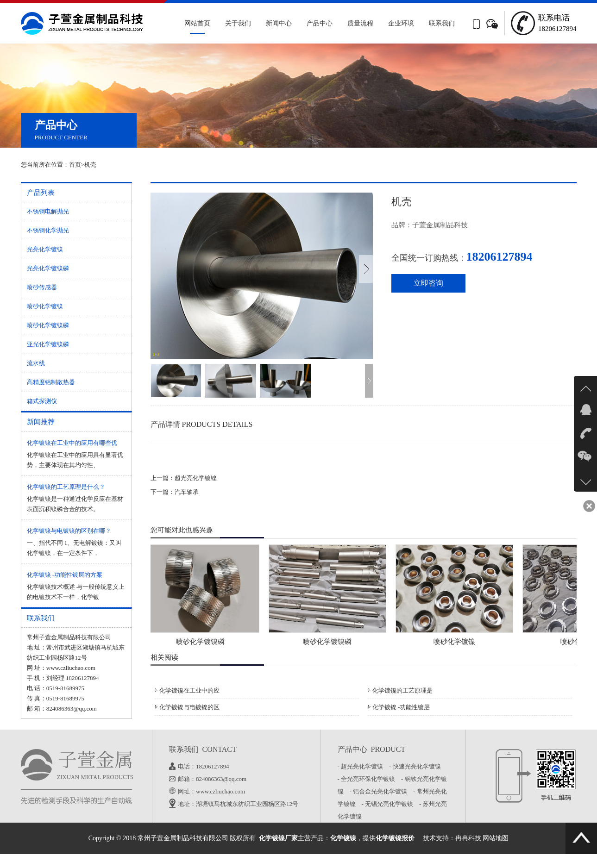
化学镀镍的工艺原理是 (402, 690)
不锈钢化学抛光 (48, 230)
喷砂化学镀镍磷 (48, 325)
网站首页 (197, 23)
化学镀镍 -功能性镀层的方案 (65, 575)
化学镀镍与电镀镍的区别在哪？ (69, 531)
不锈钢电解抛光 (48, 211)
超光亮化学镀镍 (196, 478)
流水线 (36, 363)
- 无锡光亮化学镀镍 (390, 804)
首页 (75, 165)
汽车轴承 (187, 492)
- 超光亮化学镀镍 (363, 766)
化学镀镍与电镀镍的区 (189, 707)
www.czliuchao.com (71, 668)
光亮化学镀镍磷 (48, 268)
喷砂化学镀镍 (45, 306)
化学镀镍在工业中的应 (189, 690)
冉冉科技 (468, 838)
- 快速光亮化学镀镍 (417, 766)
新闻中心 (279, 23)
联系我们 (442, 23)
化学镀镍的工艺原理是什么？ (66, 487)
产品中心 (320, 23)
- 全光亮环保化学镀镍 (369, 779)
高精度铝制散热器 (51, 382)
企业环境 (401, 23)
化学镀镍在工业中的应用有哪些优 (72, 443)
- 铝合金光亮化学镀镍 (381, 791)
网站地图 (496, 838)
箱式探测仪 (42, 401)
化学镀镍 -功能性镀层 (401, 707)
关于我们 (238, 23)
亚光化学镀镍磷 (48, 344)
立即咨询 (428, 283)
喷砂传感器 (42, 287)
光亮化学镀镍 (45, 249)
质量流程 (360, 23)
